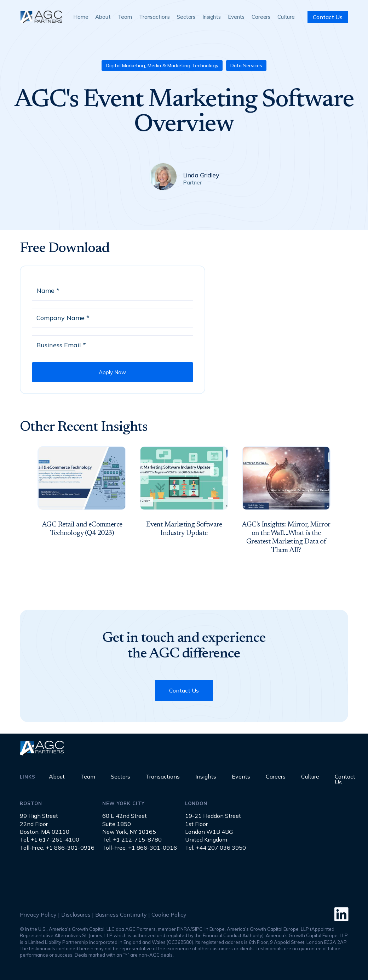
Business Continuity (121, 915)
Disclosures (76, 915)
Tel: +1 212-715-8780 (132, 839)
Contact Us (328, 17)
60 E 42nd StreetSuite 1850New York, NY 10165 (129, 824)
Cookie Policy (169, 915)
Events (236, 17)
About (103, 17)
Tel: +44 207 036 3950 (215, 848)
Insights (212, 17)
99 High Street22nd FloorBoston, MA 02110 (45, 824)
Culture (286, 17)
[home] (41, 17)
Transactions (154, 17)
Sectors (186, 17)
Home (81, 17)
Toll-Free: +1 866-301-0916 (57, 848)
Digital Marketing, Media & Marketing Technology (162, 65)
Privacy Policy (38, 915)
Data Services (246, 65)
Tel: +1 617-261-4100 (50, 839)
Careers (261, 17)
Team (125, 17)
